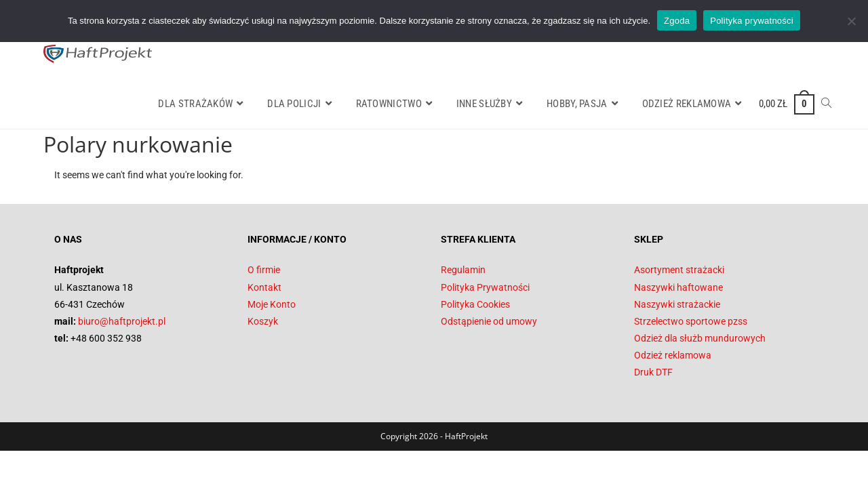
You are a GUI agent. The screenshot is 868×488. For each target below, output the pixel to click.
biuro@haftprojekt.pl (122, 321)
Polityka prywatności (752, 21)
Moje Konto (272, 304)
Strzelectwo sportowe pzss (691, 321)
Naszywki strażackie (677, 304)
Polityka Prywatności (485, 287)
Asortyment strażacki (679, 270)
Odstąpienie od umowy (489, 321)
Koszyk (263, 321)
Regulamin (463, 270)
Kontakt (264, 287)
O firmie (264, 270)
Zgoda (677, 21)
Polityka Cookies (475, 304)
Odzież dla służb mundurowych (700, 338)
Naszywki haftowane (678, 287)
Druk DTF (653, 372)
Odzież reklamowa (673, 355)
